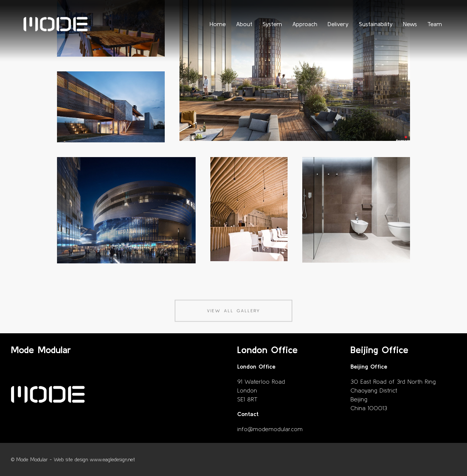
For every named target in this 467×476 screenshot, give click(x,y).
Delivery (338, 24)
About (244, 24)
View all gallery (234, 318)
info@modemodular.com (270, 429)
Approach (305, 24)
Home (218, 24)
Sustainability (376, 24)
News (410, 24)
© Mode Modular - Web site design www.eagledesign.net (73, 460)
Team (435, 24)
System (272, 24)
